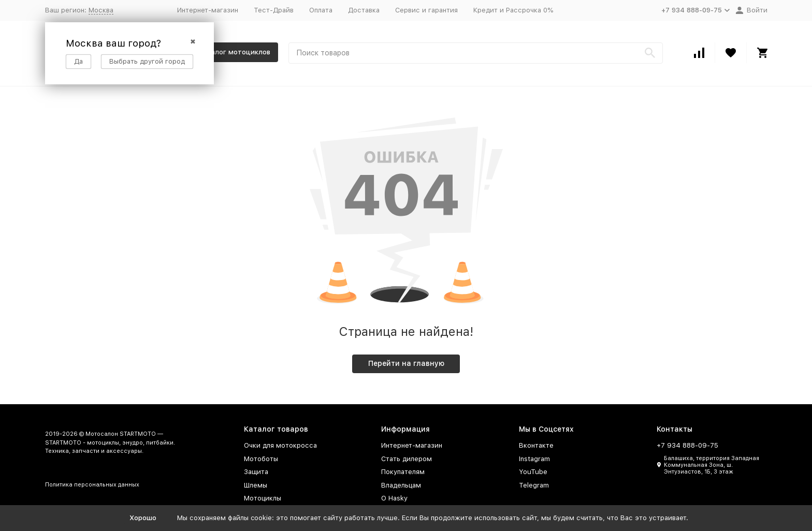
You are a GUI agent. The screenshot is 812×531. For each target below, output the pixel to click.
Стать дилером (407, 459)
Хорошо (143, 518)
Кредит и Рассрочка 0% (513, 10)
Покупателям (403, 472)
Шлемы (256, 485)
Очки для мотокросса (280, 445)
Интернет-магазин (208, 10)
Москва (101, 10)
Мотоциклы (263, 498)
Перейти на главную (406, 363)
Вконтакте (536, 445)
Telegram (534, 485)
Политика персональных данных (92, 485)
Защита (256, 472)
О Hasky (394, 498)
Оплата (321, 10)
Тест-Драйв (274, 10)
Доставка (364, 10)
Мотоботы (261, 459)
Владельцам (401, 485)
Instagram (534, 459)
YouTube (533, 472)
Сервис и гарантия (426, 10)
